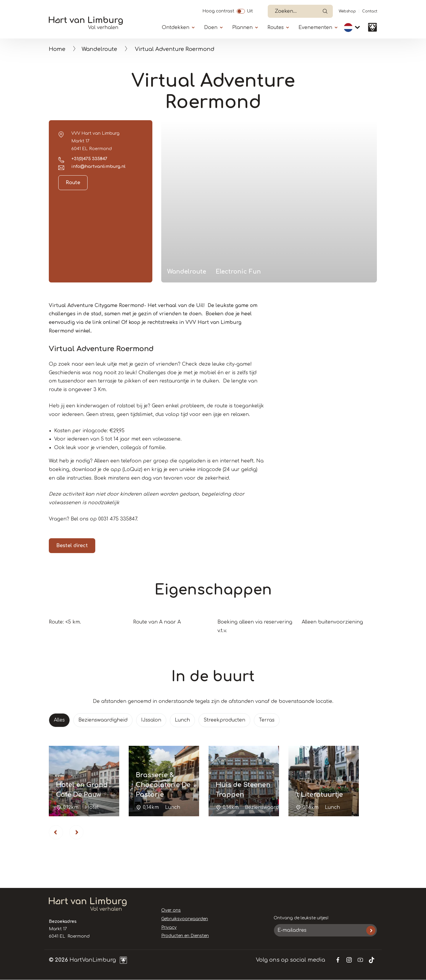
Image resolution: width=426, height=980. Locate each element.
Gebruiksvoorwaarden (185, 919)
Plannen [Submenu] (242, 28)
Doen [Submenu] (211, 28)
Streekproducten (224, 720)
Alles (59, 720)
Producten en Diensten (185, 936)
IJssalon (151, 720)
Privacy (169, 927)
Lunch (182, 720)
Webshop (347, 11)
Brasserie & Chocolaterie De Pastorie (163, 785)
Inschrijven (371, 930)
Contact (370, 11)
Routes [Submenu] (276, 28)
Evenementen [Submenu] (315, 28)
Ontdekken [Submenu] (176, 28)
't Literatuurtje (319, 795)
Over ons (171, 910)
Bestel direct (72, 546)
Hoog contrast (218, 10)
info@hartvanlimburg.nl (98, 166)
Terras (267, 720)
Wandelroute (99, 49)
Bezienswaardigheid (103, 720)
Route (73, 183)
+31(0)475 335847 (89, 159)
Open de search (325, 11)
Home (57, 49)
